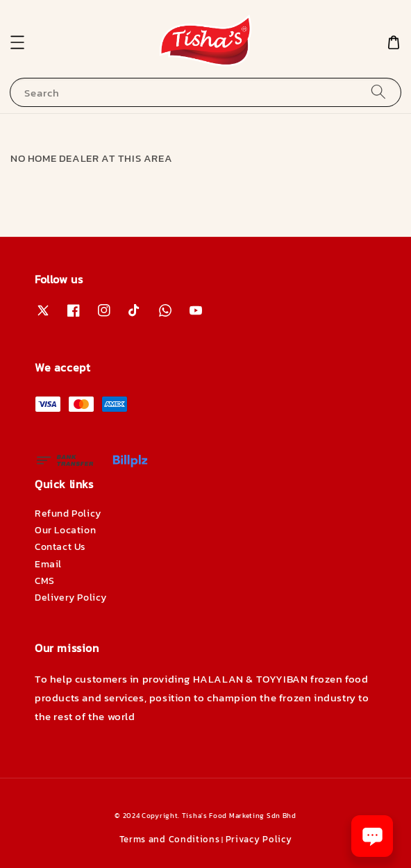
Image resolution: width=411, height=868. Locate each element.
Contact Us (60, 547)
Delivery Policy (71, 598)
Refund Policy (68, 514)
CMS (45, 581)
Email (48, 564)
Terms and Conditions (170, 839)
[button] (17, 42)
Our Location (65, 530)
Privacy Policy (259, 839)
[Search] (378, 92)
